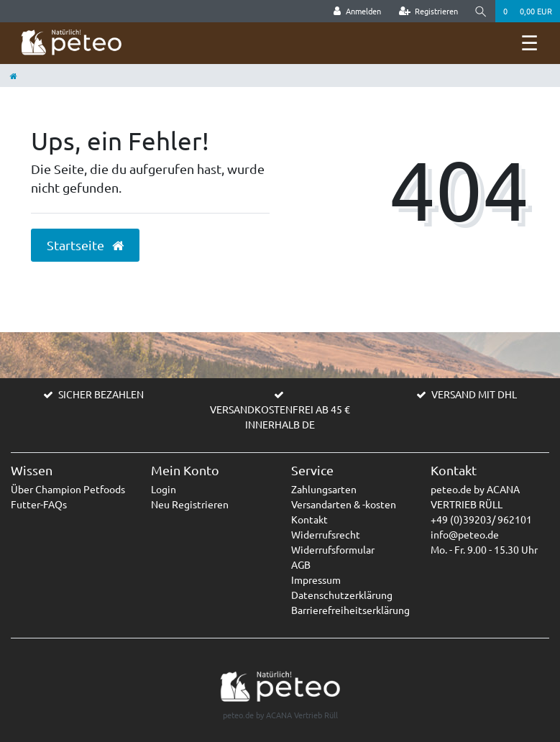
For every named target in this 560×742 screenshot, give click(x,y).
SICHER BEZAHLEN (101, 394)
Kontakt (309, 519)
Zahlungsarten (324, 489)
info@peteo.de (465, 534)
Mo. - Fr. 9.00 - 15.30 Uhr (484, 549)
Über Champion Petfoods (68, 489)
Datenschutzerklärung (342, 595)
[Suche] (481, 11)
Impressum (316, 580)
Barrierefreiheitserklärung (350, 610)
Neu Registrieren (190, 504)
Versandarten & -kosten (344, 504)
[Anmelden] (357, 11)
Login (164, 489)
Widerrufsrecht (326, 534)
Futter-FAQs (39, 504)
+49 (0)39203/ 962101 (481, 519)
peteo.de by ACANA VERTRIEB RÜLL (475, 496)
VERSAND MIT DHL (474, 394)
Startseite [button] (85, 245)
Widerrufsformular (333, 549)
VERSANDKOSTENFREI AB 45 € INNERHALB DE (280, 417)
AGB (301, 564)
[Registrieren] (429, 11)
